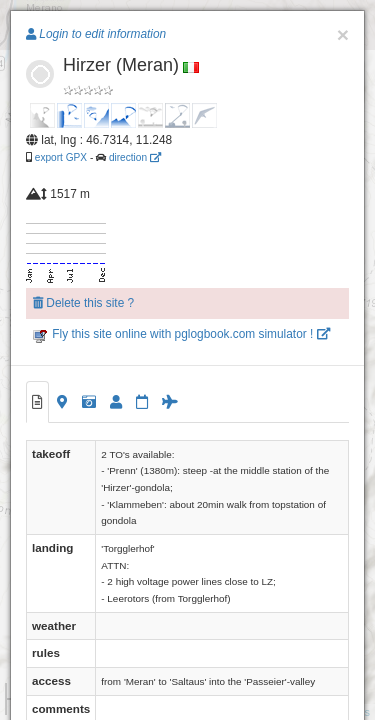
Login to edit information (96, 34)
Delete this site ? (83, 303)
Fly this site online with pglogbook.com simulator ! (181, 334)
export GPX (61, 157)
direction (135, 157)
